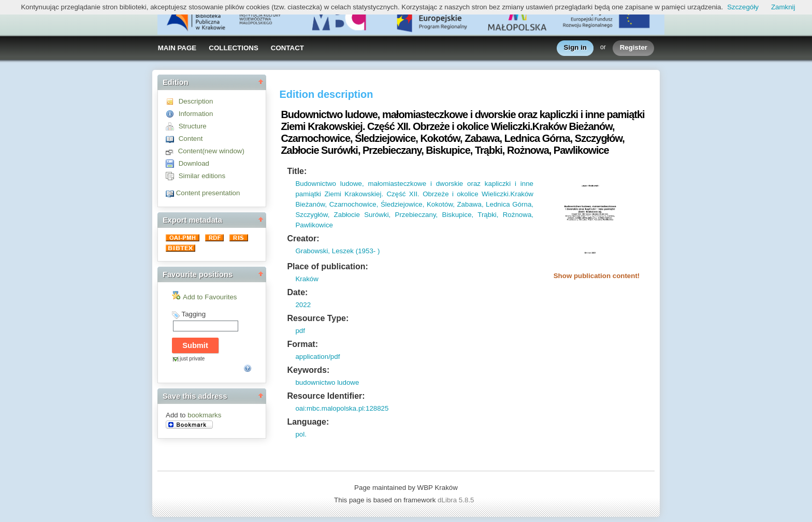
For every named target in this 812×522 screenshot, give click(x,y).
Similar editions (202, 176)
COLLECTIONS (234, 48)
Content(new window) (211, 151)
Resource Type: (318, 318)
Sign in (575, 48)
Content (191, 139)
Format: (302, 344)
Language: (308, 422)
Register (634, 48)
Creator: (303, 238)
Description (196, 101)
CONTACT (287, 48)
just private (192, 359)
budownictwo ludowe (327, 382)
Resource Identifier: (326, 396)
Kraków (307, 279)
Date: (297, 292)
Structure (193, 126)
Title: (297, 171)
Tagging (193, 314)
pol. (301, 434)
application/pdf (317, 357)
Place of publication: (327, 266)
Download (194, 163)
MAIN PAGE (177, 48)
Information (196, 114)
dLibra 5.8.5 (457, 500)
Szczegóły (743, 7)
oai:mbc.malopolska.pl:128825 (342, 408)
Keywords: (308, 370)
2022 (303, 305)
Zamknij (783, 7)
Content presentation (208, 193)
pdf (300, 331)
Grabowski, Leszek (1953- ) (337, 251)
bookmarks (204, 415)
